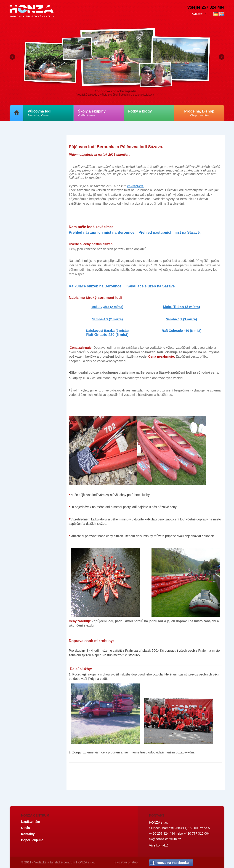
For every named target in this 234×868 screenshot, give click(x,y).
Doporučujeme (32, 840)
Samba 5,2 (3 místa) (182, 319)
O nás (25, 828)
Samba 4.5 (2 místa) (107, 319)
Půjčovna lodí (40, 113)
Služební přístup (126, 862)
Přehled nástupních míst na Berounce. (102, 232)
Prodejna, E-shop (199, 113)
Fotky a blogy (140, 111)
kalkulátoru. (136, 186)
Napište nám (31, 822)
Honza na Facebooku (173, 863)
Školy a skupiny (92, 113)
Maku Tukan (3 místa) (181, 307)
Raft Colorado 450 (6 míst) (181, 331)
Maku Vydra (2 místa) (107, 307)
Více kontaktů (159, 845)
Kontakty (197, 14)
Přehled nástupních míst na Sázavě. (170, 232)
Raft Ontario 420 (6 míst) (107, 335)
